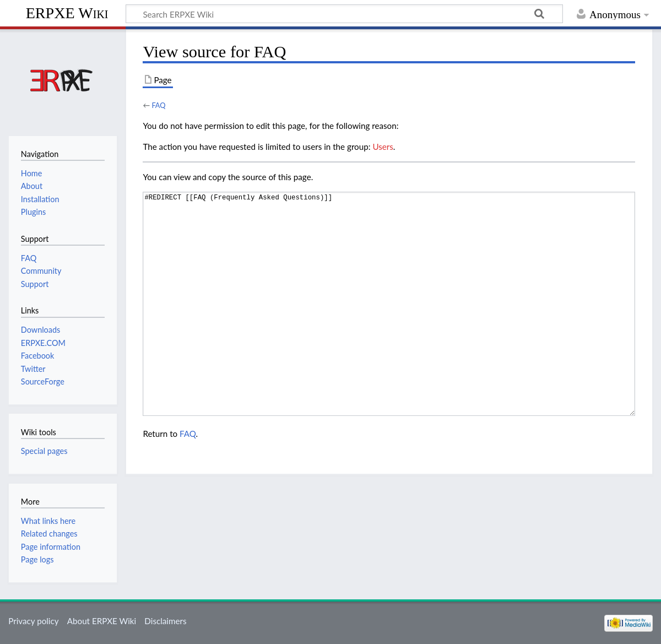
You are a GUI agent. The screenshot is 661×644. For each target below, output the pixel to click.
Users (383, 147)
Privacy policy (33, 621)
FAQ (158, 105)
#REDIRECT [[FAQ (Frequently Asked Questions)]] (389, 304)
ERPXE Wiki (67, 13)
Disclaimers (165, 621)
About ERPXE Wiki (102, 621)
